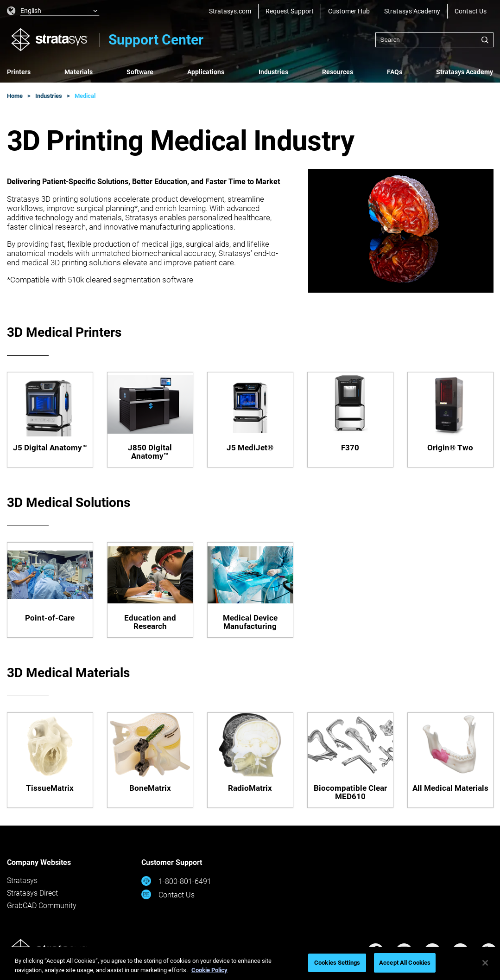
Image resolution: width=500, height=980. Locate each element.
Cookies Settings (337, 963)
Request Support (290, 11)
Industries (273, 72)
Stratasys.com (230, 11)
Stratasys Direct (32, 893)
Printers (19, 72)
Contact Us (471, 11)
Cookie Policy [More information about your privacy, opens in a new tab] (209, 970)
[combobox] (434, 40)
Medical (85, 96)
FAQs (395, 72)
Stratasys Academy (412, 11)
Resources (338, 72)
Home (15, 96)
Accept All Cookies (405, 963)
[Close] (485, 963)
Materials (79, 72)
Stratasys (22, 881)
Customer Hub (349, 11)
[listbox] (53, 11)
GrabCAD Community (42, 906)
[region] (250, 964)
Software (140, 72)
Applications (206, 72)
